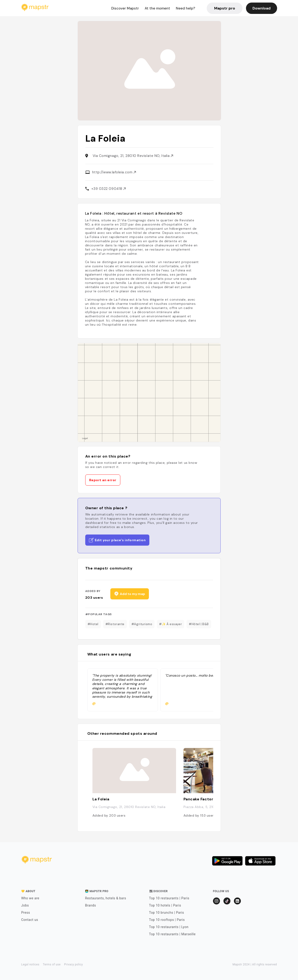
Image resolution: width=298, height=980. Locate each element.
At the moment (157, 8)
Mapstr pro (225, 8)
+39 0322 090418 (109, 189)
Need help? (185, 8)
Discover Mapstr (125, 8)
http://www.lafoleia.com (114, 172)
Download (262, 8)
